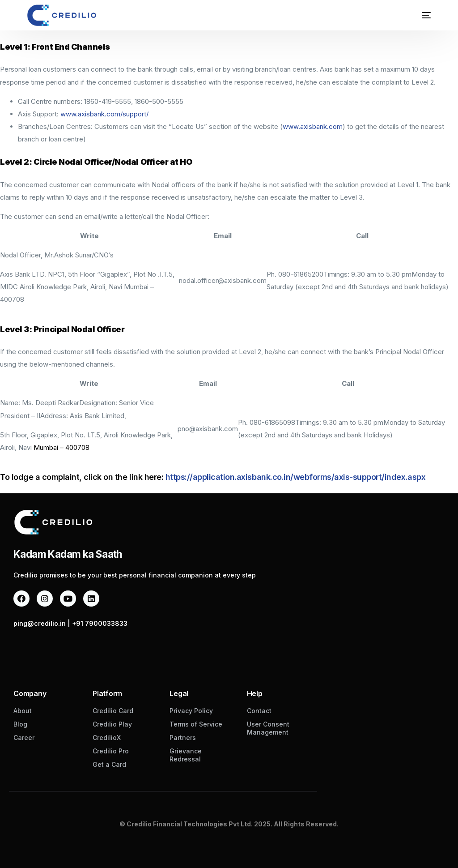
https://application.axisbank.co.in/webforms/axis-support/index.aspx (295, 477)
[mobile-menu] (420, 15)
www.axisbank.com (313, 126)
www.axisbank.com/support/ (104, 114)
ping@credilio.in (40, 623)
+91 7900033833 (100, 623)
